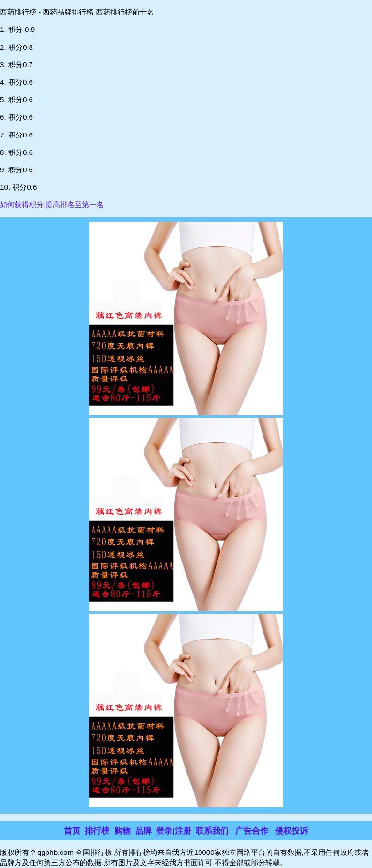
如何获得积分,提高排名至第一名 (52, 205)
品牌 (143, 831)
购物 (123, 831)
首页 (72, 831)
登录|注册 (174, 831)
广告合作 (252, 831)
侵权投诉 (292, 831)
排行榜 (97, 831)
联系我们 (212, 831)
